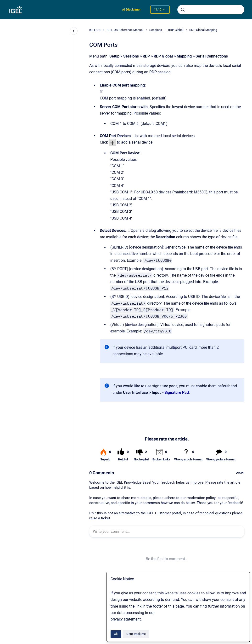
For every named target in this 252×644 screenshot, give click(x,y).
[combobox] (211, 10)
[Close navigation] (74, 31)
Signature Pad (177, 392)
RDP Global (176, 30)
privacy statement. (126, 619)
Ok (116, 634)
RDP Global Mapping (203, 30)
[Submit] (183, 10)
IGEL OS (95, 30)
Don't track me (136, 634)
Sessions (156, 30)
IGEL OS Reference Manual (125, 30)
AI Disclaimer (131, 9)
